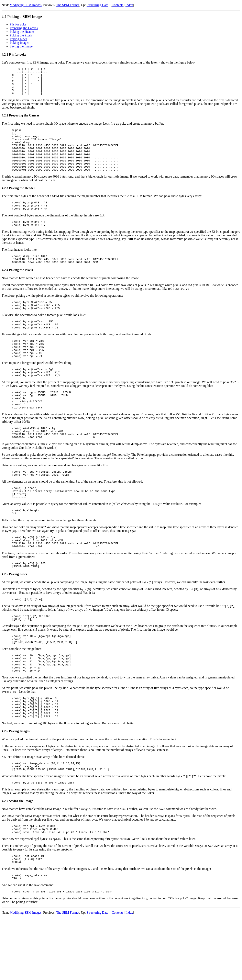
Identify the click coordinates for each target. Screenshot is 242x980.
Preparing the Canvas (24, 28)
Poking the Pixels (21, 35)
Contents (118, 5)
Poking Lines (18, 39)
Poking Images (20, 43)
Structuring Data (97, 5)
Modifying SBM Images (26, 5)
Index (129, 5)
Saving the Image (21, 46)
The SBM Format (68, 5)
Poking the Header (22, 32)
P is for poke (18, 24)
